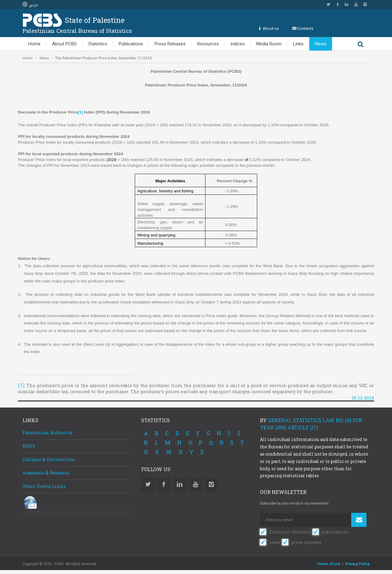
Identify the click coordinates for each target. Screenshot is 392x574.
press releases (306, 542)
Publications (131, 44)
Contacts (305, 28)
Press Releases (170, 44)
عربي (30, 5)
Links (298, 44)
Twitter (328, 5)
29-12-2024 (363, 398)
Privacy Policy (357, 564)
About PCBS (64, 44)
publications (335, 532)
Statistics (98, 44)
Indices (238, 44)
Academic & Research (46, 473)
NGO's (29, 446)
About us (271, 28)
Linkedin (347, 5)
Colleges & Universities (49, 459)
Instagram (365, 5)
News (321, 44)
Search (360, 44)
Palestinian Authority (47, 433)
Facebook (338, 5)
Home (34, 44)
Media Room (269, 44)
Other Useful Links (44, 486)
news (275, 542)
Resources (208, 44)
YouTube (356, 5)
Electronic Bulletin (290, 532)
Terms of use (329, 564)
